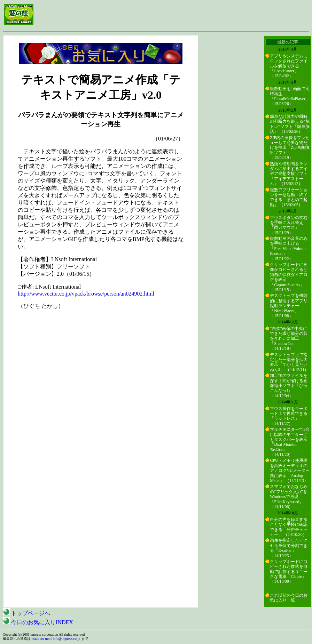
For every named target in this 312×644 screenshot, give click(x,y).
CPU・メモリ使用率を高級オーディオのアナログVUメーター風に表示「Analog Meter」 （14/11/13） (290, 470)
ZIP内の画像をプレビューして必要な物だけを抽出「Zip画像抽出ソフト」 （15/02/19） (290, 148)
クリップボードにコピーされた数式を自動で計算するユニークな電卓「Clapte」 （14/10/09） (289, 572)
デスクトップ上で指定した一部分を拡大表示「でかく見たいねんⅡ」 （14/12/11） (289, 362)
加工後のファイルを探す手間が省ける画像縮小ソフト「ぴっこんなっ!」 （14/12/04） (289, 386)
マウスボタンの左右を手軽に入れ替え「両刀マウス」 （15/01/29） (289, 225)
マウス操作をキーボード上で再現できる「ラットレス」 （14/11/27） (289, 416)
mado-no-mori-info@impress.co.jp (56, 639)
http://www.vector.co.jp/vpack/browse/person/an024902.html (86, 294)
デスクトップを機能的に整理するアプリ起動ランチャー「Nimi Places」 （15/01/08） (289, 306)
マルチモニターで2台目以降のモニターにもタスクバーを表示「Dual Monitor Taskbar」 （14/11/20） (290, 442)
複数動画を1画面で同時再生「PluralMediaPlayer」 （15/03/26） (290, 96)
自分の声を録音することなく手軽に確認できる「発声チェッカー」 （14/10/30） (289, 527)
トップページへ (26, 613)
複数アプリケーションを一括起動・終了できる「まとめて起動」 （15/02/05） (289, 197)
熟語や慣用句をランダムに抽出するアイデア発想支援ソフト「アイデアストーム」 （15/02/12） (289, 174)
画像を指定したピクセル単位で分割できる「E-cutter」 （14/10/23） (289, 548)
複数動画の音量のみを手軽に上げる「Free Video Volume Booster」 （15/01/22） (289, 249)
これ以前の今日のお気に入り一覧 (289, 598)
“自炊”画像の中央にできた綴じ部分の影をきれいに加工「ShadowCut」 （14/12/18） (289, 339)
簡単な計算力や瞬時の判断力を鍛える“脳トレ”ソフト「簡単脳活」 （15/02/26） (290, 124)
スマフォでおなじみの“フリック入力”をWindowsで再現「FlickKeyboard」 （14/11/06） (289, 497)
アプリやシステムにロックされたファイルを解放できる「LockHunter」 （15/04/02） (289, 66)
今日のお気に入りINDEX (38, 622)
